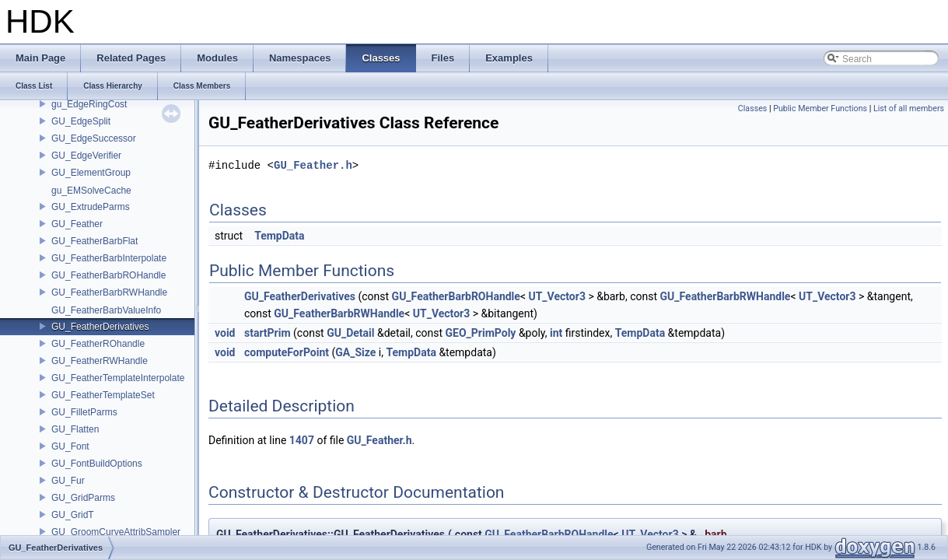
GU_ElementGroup (91, 173)
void (225, 333)
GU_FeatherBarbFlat (94, 241)
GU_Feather (77, 224)
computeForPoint (287, 352)
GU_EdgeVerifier (86, 156)
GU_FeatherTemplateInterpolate (118, 378)
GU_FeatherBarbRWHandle (109, 292)
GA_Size (355, 352)
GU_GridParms (83, 498)
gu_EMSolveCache (91, 191)
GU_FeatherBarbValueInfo (106, 310)
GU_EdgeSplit (81, 121)
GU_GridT (73, 515)
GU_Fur (68, 481)
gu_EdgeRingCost (89, 104)
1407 (302, 440)
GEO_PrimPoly (481, 333)
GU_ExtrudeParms (91, 207)
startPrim (268, 333)
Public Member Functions (820, 108)
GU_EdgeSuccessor (94, 138)
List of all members (909, 108)
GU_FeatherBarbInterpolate (109, 258)
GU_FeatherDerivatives (100, 327)
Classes (752, 108)
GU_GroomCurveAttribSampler (116, 532)
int (556, 333)
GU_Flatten (75, 429)
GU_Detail (350, 333)
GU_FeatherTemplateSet (103, 395)
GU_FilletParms (84, 412)
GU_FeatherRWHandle (100, 361)
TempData (279, 236)
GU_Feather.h (313, 165)
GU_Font (70, 446)
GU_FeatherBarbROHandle (108, 275)
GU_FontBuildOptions (97, 464)
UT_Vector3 (556, 296)
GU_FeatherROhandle (98, 344)
